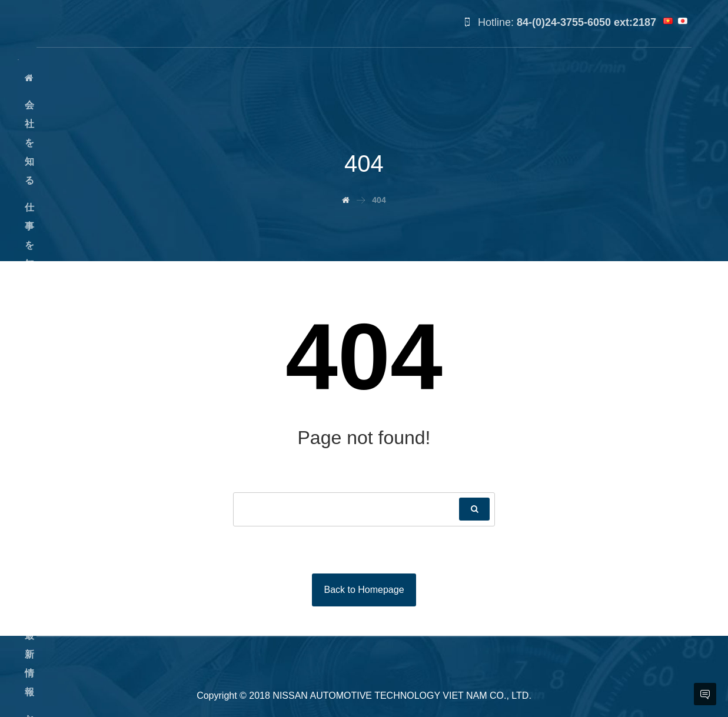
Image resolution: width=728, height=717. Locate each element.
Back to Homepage (364, 590)
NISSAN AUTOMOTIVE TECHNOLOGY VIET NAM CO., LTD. (402, 696)
